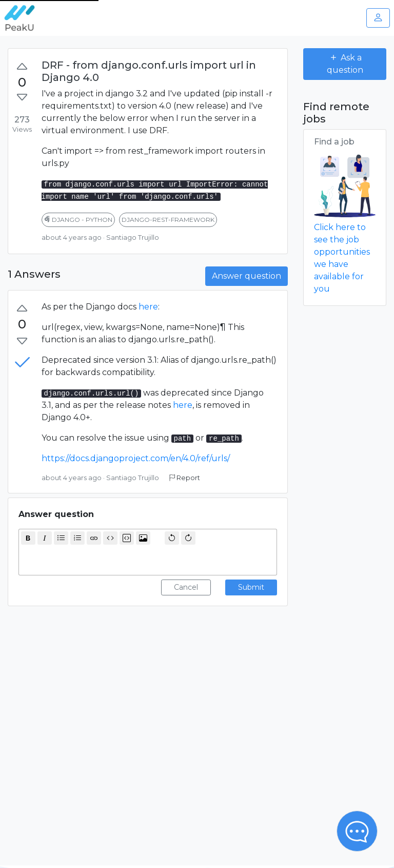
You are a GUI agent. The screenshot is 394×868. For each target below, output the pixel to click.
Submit (251, 587)
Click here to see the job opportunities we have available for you (342, 258)
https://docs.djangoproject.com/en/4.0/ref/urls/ (136, 458)
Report (185, 478)
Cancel (186, 587)
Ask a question (345, 64)
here (148, 307)
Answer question (247, 276)
